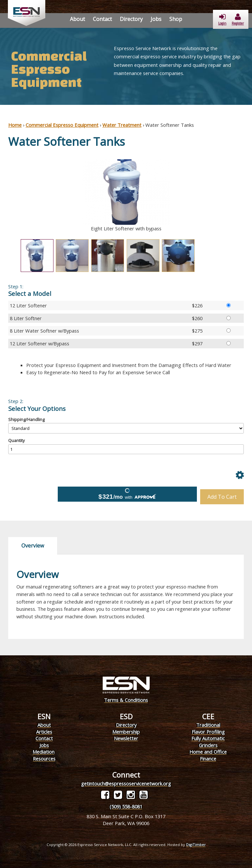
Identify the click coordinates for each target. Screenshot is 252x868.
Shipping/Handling (26, 419)
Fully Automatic (208, 738)
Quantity (16, 440)
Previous (3, 196)
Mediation (43, 752)
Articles (44, 732)
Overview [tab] (33, 546)
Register (238, 19)
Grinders (208, 745)
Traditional (208, 725)
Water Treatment (122, 125)
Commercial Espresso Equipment (62, 125)
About (77, 19)
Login (222, 19)
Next (249, 196)
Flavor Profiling (208, 732)
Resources (44, 759)
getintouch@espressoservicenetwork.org (126, 783)
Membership (126, 732)
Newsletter (126, 738)
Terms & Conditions (126, 700)
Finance (208, 759)
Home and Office (208, 752)
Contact (102, 19)
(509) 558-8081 (126, 806)
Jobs (156, 19)
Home (15, 125)
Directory (131, 19)
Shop (176, 19)
